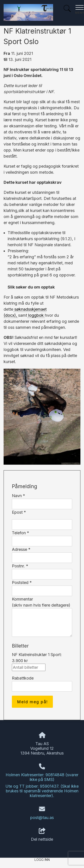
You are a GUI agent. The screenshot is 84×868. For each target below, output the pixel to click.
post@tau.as (42, 818)
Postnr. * (20, 566)
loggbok (36, 315)
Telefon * (20, 533)
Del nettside (42, 835)
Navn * (18, 496)
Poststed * (22, 583)
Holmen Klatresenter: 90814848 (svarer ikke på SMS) (42, 777)
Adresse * (21, 549)
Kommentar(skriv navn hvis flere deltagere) (41, 602)
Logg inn (42, 860)
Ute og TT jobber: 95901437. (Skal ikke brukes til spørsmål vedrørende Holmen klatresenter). (42, 791)
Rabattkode (23, 678)
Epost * (19, 512)
